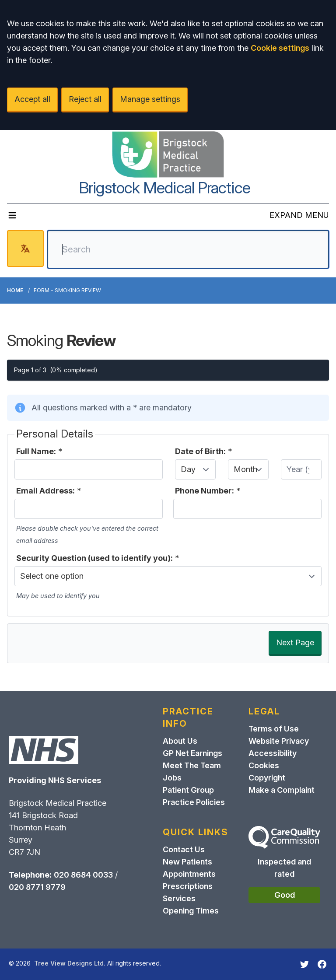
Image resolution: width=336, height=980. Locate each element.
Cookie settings (280, 48)
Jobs (172, 778)
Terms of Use (274, 729)
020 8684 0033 (83, 875)
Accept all (32, 99)
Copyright (267, 778)
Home (15, 290)
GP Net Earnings (192, 753)
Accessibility (273, 753)
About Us (180, 741)
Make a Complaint (282, 790)
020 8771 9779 (37, 887)
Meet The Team (192, 765)
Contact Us (184, 849)
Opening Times (191, 911)
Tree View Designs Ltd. (70, 963)
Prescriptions (188, 886)
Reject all (85, 99)
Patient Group (188, 790)
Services (179, 898)
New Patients (187, 862)
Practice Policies (194, 802)
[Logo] (168, 154)
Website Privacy (279, 741)
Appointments (189, 874)
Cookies (264, 765)
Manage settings (150, 99)
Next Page (295, 642)
